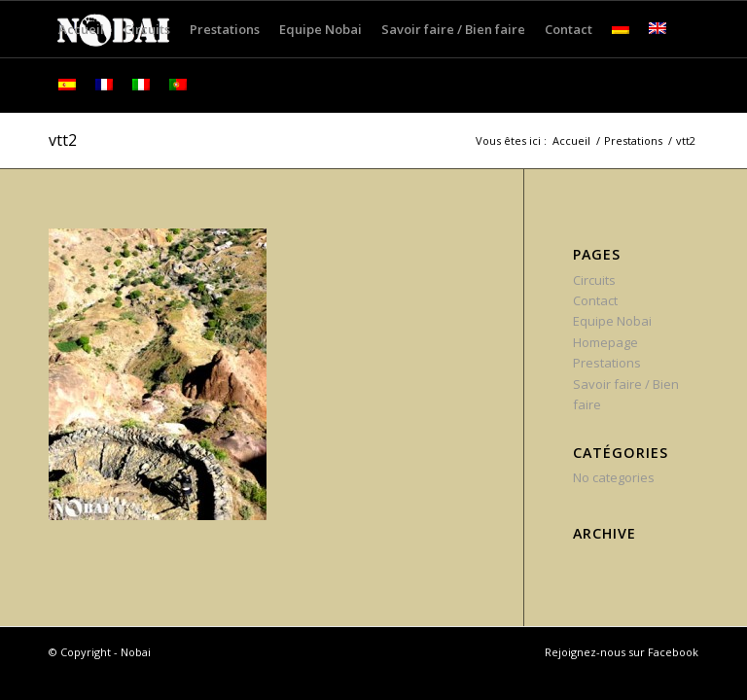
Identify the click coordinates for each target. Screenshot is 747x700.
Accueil (571, 140)
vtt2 (63, 140)
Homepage (605, 342)
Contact (595, 300)
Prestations (633, 140)
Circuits (594, 280)
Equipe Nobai (612, 321)
